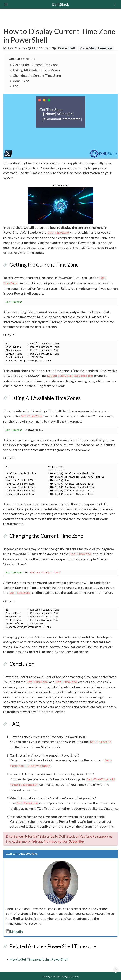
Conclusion (21, 81)
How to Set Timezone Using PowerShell (39, 959)
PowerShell (66, 48)
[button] (60, 205)
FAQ (16, 86)
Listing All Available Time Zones (36, 70)
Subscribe (76, 841)
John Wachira (17, 48)
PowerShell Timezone (96, 48)
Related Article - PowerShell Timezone (53, 946)
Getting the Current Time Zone (36, 65)
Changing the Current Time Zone (37, 75)
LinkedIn (14, 931)
